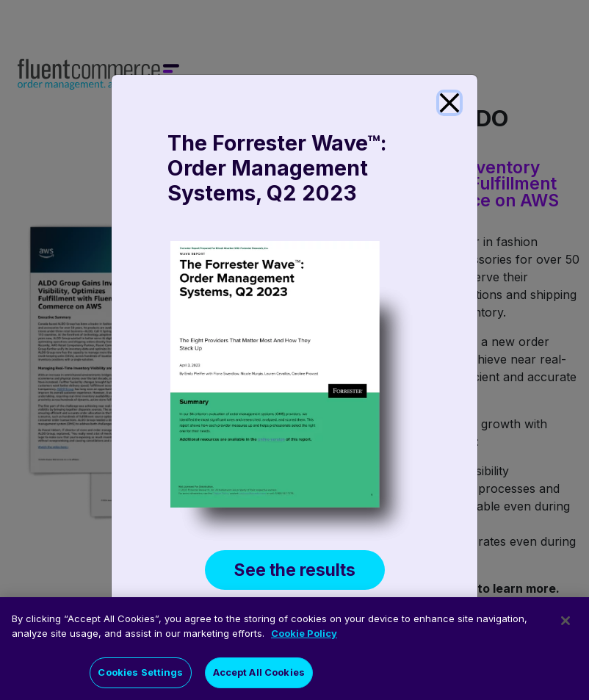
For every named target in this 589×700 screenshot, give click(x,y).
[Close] (449, 103)
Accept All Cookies (259, 676)
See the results (295, 570)
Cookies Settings (140, 676)
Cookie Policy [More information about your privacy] (304, 636)
